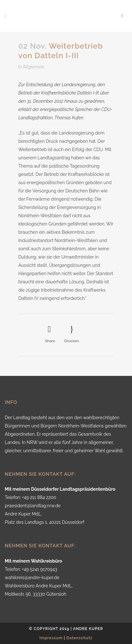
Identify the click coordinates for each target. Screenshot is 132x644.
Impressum (51, 638)
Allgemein (34, 67)
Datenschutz (80, 638)
